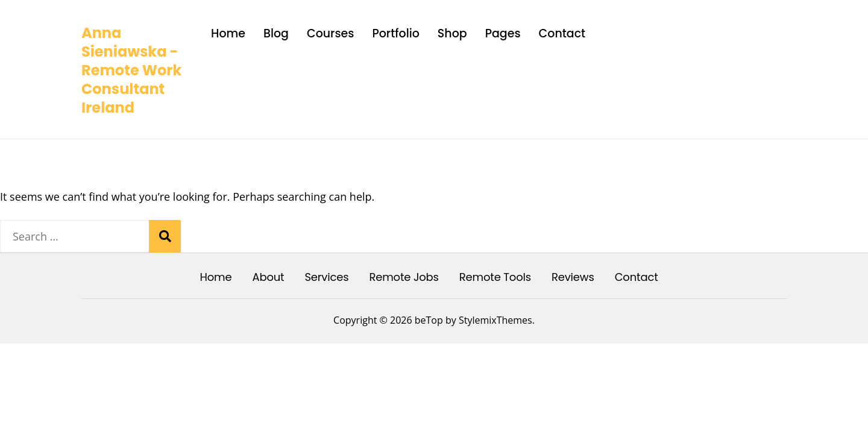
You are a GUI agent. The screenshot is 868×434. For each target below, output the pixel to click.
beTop (428, 320)
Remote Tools (495, 277)
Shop (452, 33)
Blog (276, 33)
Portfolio (395, 33)
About (268, 277)
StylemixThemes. (497, 320)
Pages (503, 33)
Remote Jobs (404, 277)
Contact (562, 33)
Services (326, 277)
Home (228, 33)
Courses (330, 33)
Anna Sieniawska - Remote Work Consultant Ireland (131, 70)
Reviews (573, 277)
